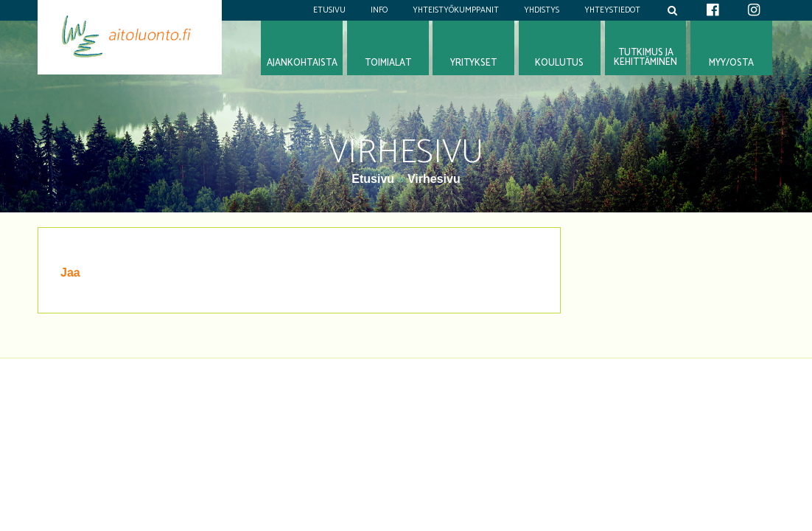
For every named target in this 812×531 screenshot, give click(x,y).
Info (379, 10)
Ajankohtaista (302, 63)
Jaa (70, 273)
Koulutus (559, 63)
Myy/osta (731, 63)
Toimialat (388, 63)
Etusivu (329, 10)
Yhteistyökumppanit (456, 10)
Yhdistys (542, 10)
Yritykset (473, 63)
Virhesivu (434, 179)
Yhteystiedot (612, 10)
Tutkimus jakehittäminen (645, 58)
